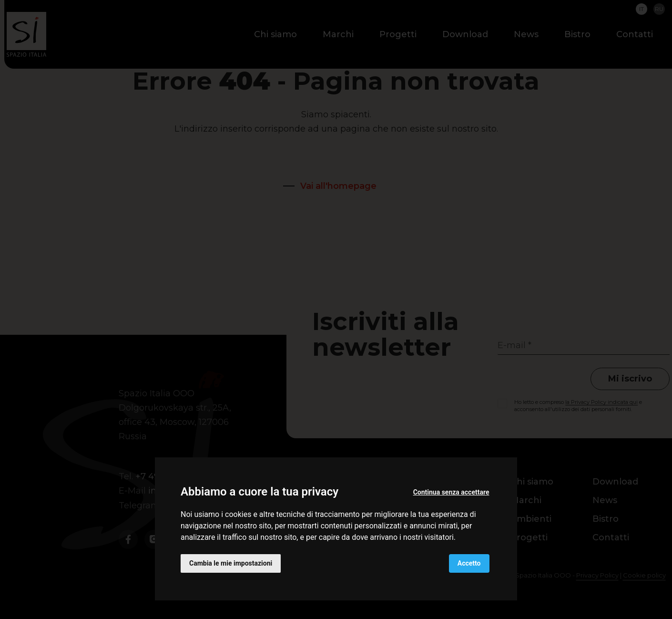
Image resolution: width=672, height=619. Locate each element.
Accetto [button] (469, 563)
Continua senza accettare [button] (451, 492)
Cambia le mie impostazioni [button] (231, 563)
